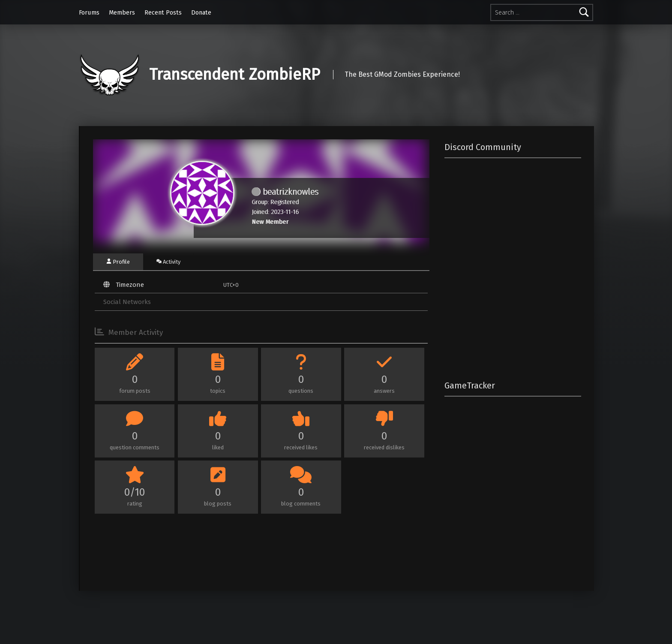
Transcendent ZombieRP (235, 75)
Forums (89, 12)
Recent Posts (163, 12)
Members (122, 12)
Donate (201, 12)
